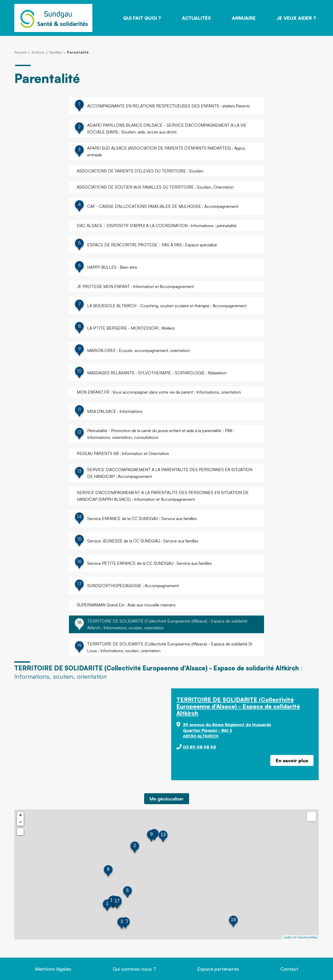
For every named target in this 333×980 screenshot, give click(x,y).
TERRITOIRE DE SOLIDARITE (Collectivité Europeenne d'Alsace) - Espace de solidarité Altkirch (238, 706)
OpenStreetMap (307, 937)
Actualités (196, 18)
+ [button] (20, 815)
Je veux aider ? (296, 18)
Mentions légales (53, 969)
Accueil (20, 52)
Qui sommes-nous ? (134, 969)
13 (163, 835)
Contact (289, 969)
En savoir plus (292, 760)
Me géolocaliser (167, 799)
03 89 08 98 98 (199, 747)
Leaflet (288, 937)
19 (233, 920)
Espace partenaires (218, 969)
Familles (56, 52)
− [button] (20, 822)
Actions (38, 52)
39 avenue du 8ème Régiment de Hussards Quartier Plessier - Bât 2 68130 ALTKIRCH (227, 730)
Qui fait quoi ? (142, 18)
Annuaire (244, 18)
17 (117, 901)
